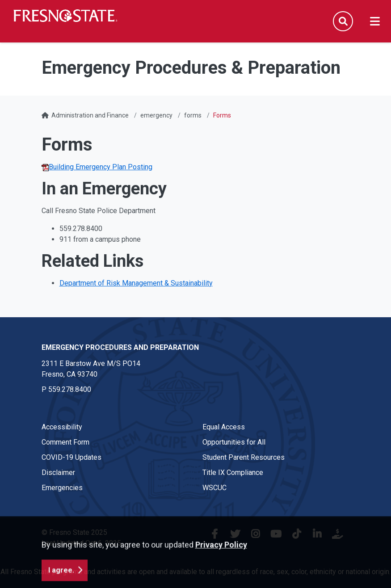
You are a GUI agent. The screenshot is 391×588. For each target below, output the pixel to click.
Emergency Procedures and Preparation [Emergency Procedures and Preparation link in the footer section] (120, 347)
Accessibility (62, 427)
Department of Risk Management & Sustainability (136, 283)
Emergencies (62, 488)
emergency (156, 115)
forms (193, 115)
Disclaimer (58, 472)
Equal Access (224, 427)
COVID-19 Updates (71, 457)
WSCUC (214, 488)
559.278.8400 (70, 389)
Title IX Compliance (233, 472)
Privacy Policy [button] (221, 575)
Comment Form (65, 442)
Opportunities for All (234, 442)
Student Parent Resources (244, 457)
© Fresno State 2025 (74, 532)
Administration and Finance (90, 115)
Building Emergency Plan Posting (97, 167)
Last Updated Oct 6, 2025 (81, 543)
